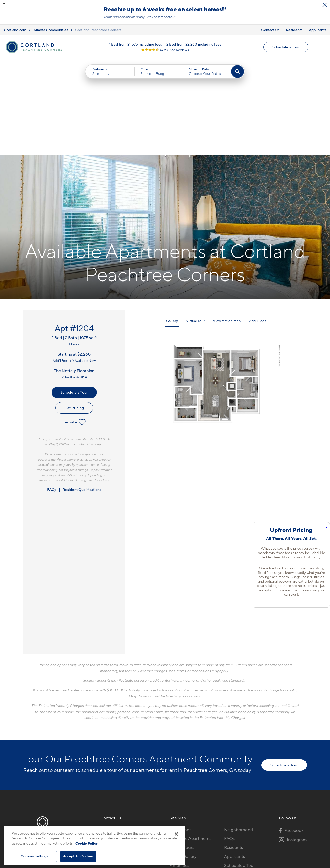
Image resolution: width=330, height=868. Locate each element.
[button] (4, 3)
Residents (294, 30)
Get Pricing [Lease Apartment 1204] (74, 312)
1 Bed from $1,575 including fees (135, 44)
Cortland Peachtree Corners (98, 30)
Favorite (74, 326)
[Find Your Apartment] (237, 72)
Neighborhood (238, 733)
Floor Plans (180, 733)
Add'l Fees (64, 264)
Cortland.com (15, 30)
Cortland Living (185, 778)
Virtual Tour (195, 224)
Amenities (179, 769)
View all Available (74, 281)
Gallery (172, 224)
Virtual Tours (182, 751)
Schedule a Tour (286, 47)
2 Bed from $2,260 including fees (194, 44)
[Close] (176, 834)
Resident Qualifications (82, 393)
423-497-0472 (115, 733)
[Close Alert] (325, 5)
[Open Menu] (320, 47)
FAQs (52, 393)
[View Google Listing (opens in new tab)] (165, 50)
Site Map (188, 826)
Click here (153, 17)
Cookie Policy (86, 843)
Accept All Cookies (78, 856)
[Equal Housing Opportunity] (103, 761)
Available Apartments (191, 742)
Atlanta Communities (51, 30)
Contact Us (270, 30)
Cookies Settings (34, 856)
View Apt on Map (227, 224)
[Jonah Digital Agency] (295, 823)
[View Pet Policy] (144, 761)
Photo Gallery (183, 760)
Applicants (317, 30)
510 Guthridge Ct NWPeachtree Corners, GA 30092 (130, 745)
